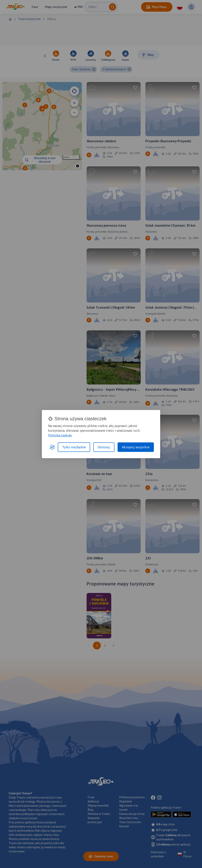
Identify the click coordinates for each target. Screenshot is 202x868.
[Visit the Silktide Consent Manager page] (52, 447)
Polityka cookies (60, 435)
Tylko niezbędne (74, 447)
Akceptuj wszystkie (136, 447)
